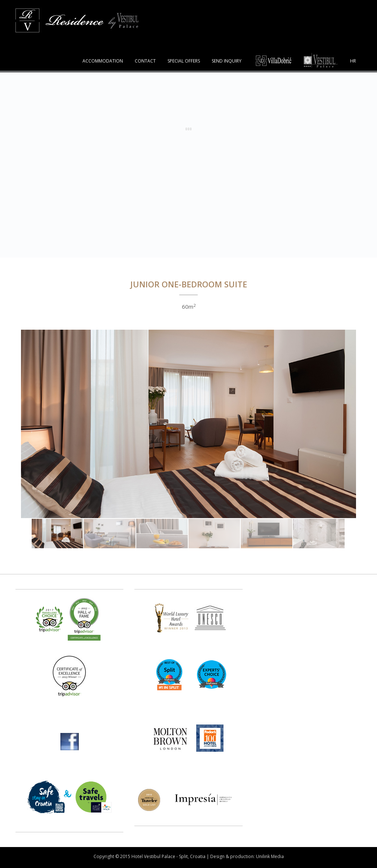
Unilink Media (270, 856)
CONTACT (145, 61)
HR (353, 61)
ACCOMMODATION (103, 61)
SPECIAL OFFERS (184, 61)
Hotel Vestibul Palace (153, 856)
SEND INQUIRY (227, 61)
